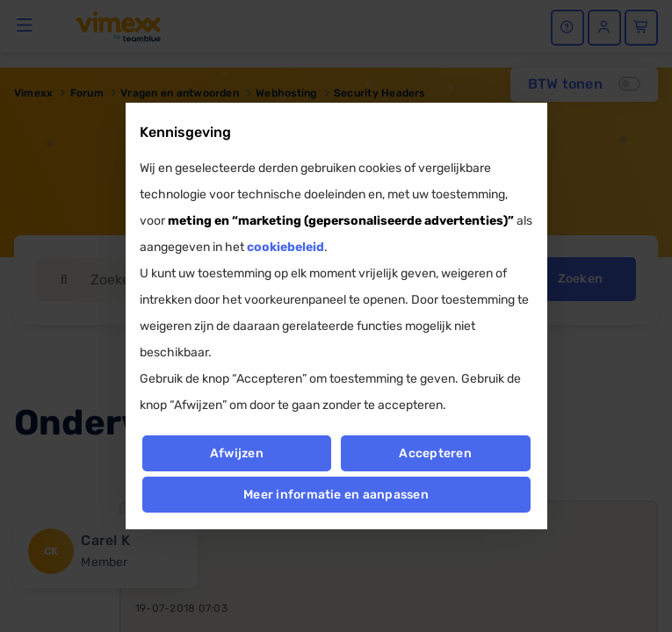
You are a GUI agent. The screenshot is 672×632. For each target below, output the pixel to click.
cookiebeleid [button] (285, 247)
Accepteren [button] (436, 453)
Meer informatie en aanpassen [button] (336, 495)
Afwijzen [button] (237, 453)
